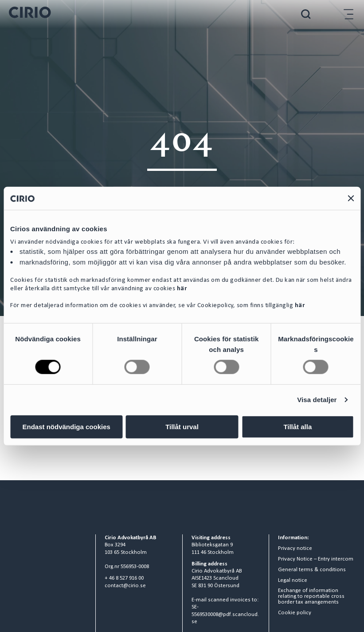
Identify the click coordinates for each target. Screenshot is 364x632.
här (182, 289)
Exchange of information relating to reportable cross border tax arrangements (311, 596)
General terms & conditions (312, 570)
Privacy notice (295, 549)
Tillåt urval (182, 426)
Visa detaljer (317, 400)
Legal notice (293, 581)
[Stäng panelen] (351, 198)
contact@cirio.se (125, 586)
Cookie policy (295, 613)
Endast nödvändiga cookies (66, 426)
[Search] (306, 14)
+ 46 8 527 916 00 (124, 578)
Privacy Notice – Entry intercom (316, 559)
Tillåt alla (297, 426)
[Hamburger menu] (348, 14)
